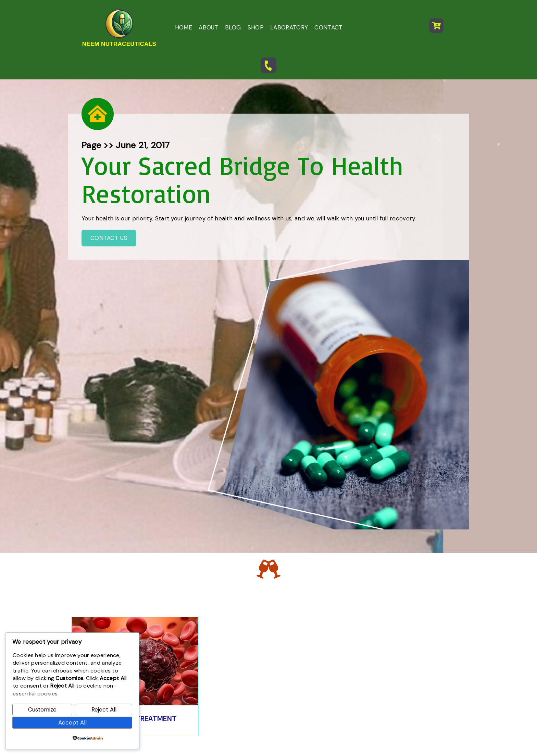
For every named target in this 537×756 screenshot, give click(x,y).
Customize (42, 709)
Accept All (72, 722)
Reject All (104, 709)
